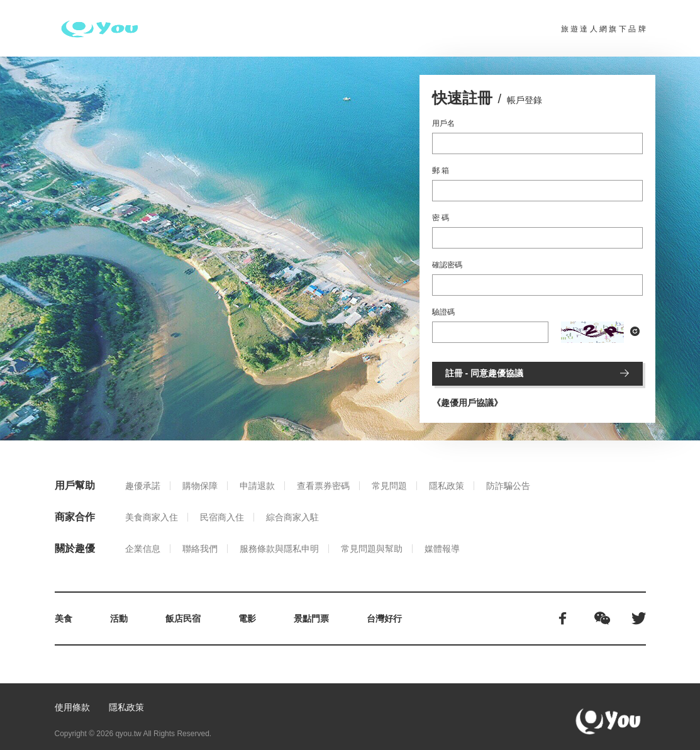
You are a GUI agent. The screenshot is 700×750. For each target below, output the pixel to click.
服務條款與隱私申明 (279, 549)
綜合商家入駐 (292, 517)
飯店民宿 (183, 618)
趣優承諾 (143, 486)
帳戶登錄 (525, 100)
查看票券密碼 (323, 486)
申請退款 (257, 486)
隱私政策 (447, 486)
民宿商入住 (222, 517)
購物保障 (200, 486)
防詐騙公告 (508, 486)
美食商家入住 (152, 517)
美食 (64, 618)
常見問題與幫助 (372, 549)
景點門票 (311, 618)
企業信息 (143, 549)
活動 (119, 618)
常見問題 (389, 486)
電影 (247, 618)
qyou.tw (128, 734)
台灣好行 (384, 618)
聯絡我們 (200, 549)
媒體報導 (442, 549)
